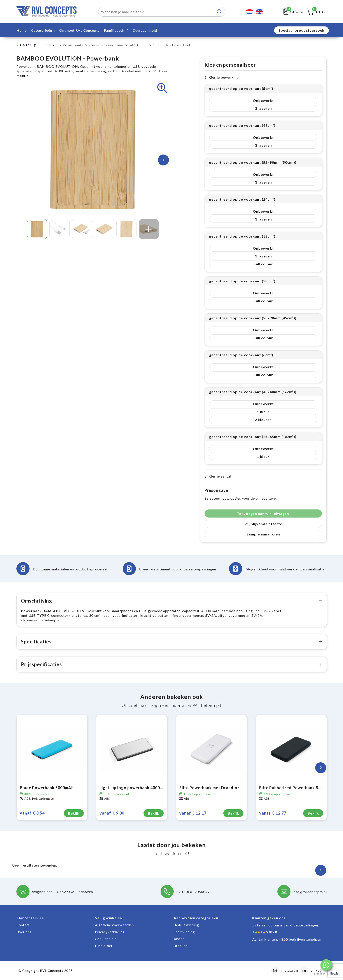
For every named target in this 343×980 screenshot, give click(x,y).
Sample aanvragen (263, 534)
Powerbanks (73, 45)
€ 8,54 (32, 813)
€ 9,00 (112, 813)
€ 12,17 (193, 813)
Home (46, 45)
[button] (326, 965)
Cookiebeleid (106, 939)
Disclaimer (104, 946)
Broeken (181, 946)
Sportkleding (184, 932)
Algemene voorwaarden (114, 925)
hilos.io (334, 974)
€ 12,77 (273, 813)
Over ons (24, 932)
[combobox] (157, 12)
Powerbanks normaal (106, 45)
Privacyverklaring (110, 932)
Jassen (179, 939)
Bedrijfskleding (186, 925)
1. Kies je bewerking (222, 77)
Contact (23, 925)
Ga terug (28, 45)
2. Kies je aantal (218, 476)
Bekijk (74, 813)
